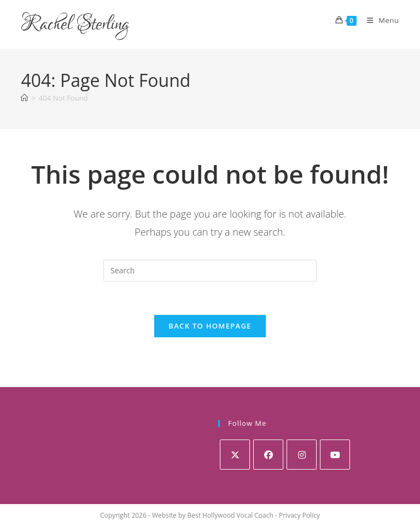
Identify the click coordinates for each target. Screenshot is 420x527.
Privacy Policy (299, 515)
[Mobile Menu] (379, 20)
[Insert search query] (210, 271)
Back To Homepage (210, 326)
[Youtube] (335, 455)
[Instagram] (302, 455)
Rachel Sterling (75, 25)
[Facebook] (268, 455)
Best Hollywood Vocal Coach (230, 515)
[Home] (24, 98)
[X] (235, 455)
